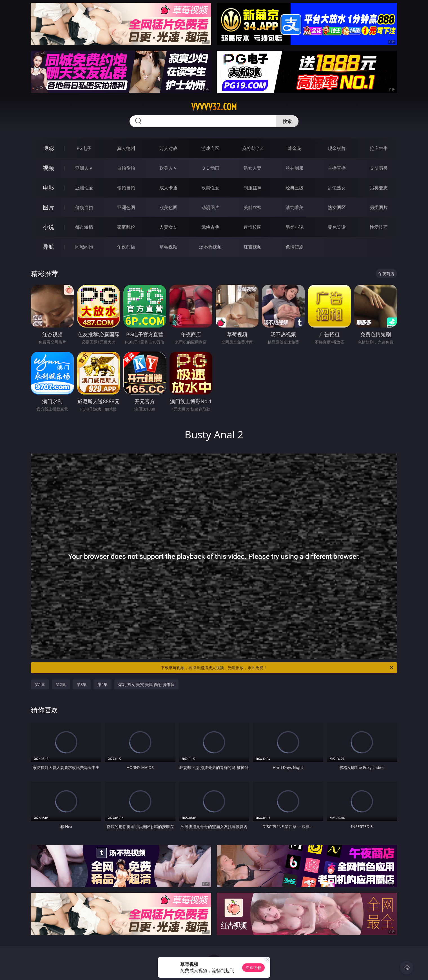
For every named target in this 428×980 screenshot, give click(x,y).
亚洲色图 (126, 207)
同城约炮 (84, 247)
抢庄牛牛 (379, 148)
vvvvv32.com (214, 107)
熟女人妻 (253, 168)
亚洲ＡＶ (84, 168)
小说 (48, 227)
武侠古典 (210, 227)
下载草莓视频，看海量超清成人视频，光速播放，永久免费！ (277, 668)
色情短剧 (295, 247)
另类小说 (295, 227)
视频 (48, 168)
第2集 (61, 684)
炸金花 (295, 148)
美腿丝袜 (253, 207)
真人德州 (126, 148)
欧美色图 (168, 207)
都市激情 (84, 227)
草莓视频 (168, 247)
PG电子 (84, 148)
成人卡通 (168, 188)
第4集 (102, 684)
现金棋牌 (337, 148)
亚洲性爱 (84, 188)
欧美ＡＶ (168, 168)
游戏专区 (210, 148)
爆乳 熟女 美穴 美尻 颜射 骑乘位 (146, 684)
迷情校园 (253, 227)
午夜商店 (126, 247)
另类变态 (379, 188)
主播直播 (337, 168)
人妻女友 (168, 227)
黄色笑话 (337, 227)
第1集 (40, 684)
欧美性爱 (210, 188)
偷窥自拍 (84, 207)
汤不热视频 (210, 247)
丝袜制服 (295, 168)
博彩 (48, 148)
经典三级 (295, 188)
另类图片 (379, 207)
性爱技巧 (379, 227)
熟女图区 (337, 207)
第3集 (82, 684)
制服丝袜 (253, 188)
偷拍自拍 (126, 188)
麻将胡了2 (252, 148)
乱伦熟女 (337, 188)
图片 (48, 207)
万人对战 (168, 148)
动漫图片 (210, 207)
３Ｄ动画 (210, 168)
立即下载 (253, 967)
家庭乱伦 (126, 227)
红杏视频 (253, 247)
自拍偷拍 (126, 168)
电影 (48, 188)
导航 (48, 247)
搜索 (287, 121)
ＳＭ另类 (379, 168)
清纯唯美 (295, 207)
